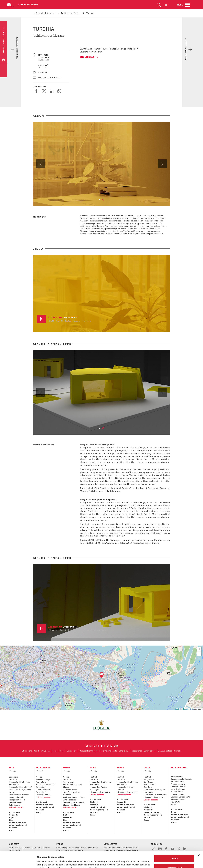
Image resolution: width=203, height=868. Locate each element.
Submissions (15, 805)
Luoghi (62, 751)
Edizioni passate (16, 807)
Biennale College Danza (100, 792)
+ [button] (199, 649)
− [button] (199, 654)
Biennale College (165, 751)
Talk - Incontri (150, 784)
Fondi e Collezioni (179, 794)
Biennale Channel (178, 799)
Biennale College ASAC (181, 797)
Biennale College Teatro (154, 797)
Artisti (12, 792)
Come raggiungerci (18, 825)
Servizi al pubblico (18, 823)
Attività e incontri (178, 789)
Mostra (39, 777)
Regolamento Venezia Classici (72, 786)
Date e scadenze (70, 800)
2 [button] (103, 200)
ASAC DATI (175, 802)
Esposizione (14, 777)
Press (12, 830)
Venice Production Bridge (74, 797)
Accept (174, 842)
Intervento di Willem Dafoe (155, 795)
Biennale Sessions (17, 802)
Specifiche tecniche (72, 792)
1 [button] (100, 200)
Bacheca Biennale (87, 751)
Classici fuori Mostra (72, 805)
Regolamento (69, 782)
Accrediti (13, 815)
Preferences (174, 851)
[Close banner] (199, 839)
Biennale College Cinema (74, 802)
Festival (93, 777)
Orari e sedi (15, 812)
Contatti (177, 751)
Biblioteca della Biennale (181, 779)
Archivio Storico (178, 781)
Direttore (67, 779)
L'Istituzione (27, 751)
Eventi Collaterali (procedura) (43, 791)
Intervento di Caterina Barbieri (126, 788)
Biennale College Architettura (43, 781)
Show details (43, 859)
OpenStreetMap (188, 709)
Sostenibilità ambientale (107, 751)
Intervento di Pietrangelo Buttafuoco (20, 783)
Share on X (44, 91)
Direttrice (13, 779)
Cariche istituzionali (42, 751)
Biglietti (13, 817)
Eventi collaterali (16, 797)
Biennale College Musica (127, 792)
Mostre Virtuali (177, 792)
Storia (55, 751)
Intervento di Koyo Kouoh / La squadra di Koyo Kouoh (20, 788)
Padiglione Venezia (17, 800)
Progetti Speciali (178, 787)
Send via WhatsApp (59, 91)
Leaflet (178, 709)
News (174, 812)
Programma (149, 779)
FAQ (11, 820)
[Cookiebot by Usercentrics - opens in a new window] (18, 863)
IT (167, 5)
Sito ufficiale (87, 57)
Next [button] (162, 164)
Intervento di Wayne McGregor (99, 788)
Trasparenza (137, 751)
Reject (174, 860)
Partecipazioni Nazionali (19, 795)
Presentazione (177, 776)
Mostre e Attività (178, 784)
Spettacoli (148, 782)
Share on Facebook (37, 91)
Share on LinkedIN (52, 91)
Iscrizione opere (70, 790)
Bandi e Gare (124, 751)
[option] (102, 164)
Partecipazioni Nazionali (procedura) (46, 786)
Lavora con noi (150, 751)
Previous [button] (41, 164)
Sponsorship (72, 751)
